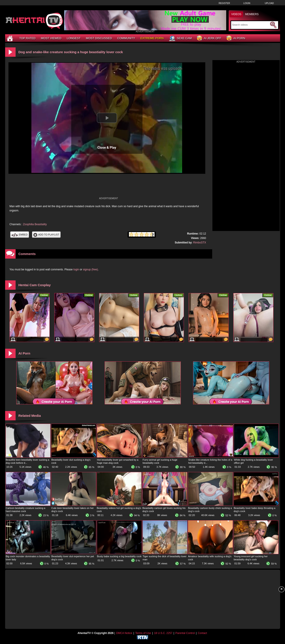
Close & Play (107, 148)
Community (126, 38)
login (76, 269)
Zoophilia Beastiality (35, 224)
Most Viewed (51, 38)
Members (252, 14)
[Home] (10, 38)
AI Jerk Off (209, 38)
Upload (269, 3)
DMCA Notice (124, 633)
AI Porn (236, 38)
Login (247, 3)
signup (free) (90, 269)
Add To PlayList (46, 235)
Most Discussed (99, 38)
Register (224, 3)
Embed (20, 235)
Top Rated (27, 38)
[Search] (251, 25)
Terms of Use (143, 633)
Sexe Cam (180, 38)
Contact (202, 633)
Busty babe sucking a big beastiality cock (119, 556)
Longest (74, 38)
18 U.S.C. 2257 (163, 633)
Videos (236, 14)
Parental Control (185, 633)
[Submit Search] (273, 25)
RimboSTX (199, 243)
